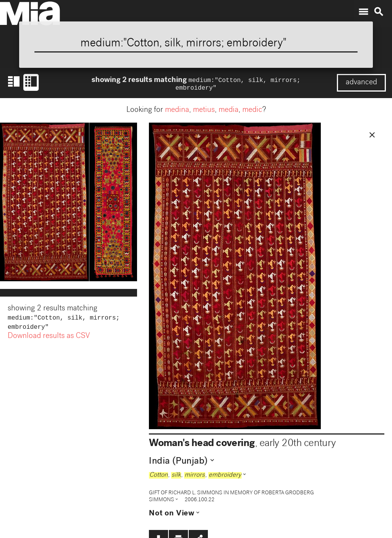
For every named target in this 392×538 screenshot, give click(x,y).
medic (252, 112)
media (229, 112)
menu (363, 12)
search (379, 12)
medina (177, 112)
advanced (361, 83)
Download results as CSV (49, 340)
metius (204, 112)
